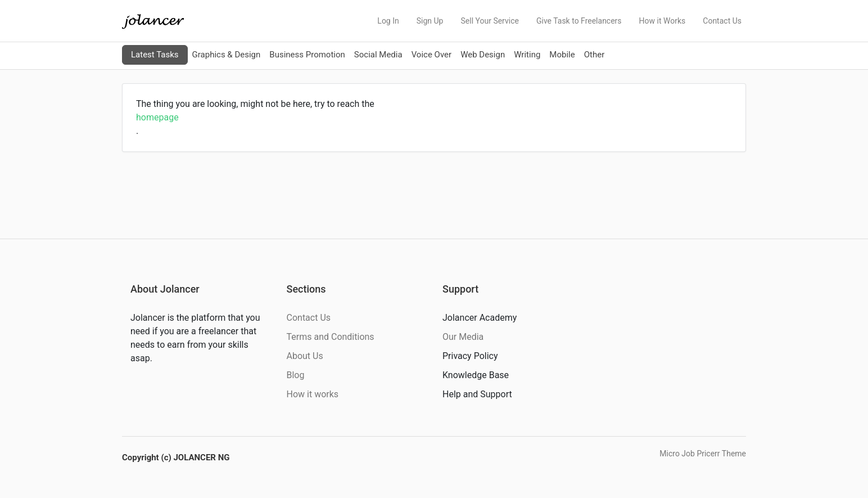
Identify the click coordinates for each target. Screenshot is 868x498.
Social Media (378, 55)
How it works (313, 394)
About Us (305, 356)
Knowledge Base (476, 375)
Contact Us (722, 21)
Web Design (483, 55)
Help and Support (477, 394)
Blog (296, 375)
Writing (527, 55)
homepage (157, 117)
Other (595, 55)
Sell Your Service (489, 21)
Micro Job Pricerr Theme (703, 454)
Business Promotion (307, 55)
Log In (388, 21)
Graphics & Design (227, 55)
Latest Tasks (155, 55)
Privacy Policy (470, 356)
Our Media (463, 337)
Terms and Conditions (331, 337)
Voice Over (431, 55)
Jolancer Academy (480, 318)
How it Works (663, 21)
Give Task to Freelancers (579, 21)
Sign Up (430, 21)
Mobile (562, 55)
